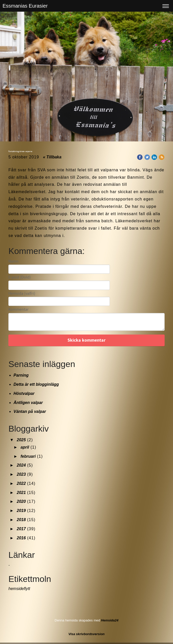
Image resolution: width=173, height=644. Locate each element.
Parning (21, 375)
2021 (21, 493)
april (25, 447)
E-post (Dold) (20, 277)
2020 (21, 501)
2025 (21, 440)
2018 (21, 520)
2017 (21, 529)
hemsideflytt (19, 589)
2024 (21, 465)
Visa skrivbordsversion (87, 634)
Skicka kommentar (86, 340)
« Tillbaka (52, 157)
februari (28, 456)
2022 (21, 483)
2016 (21, 538)
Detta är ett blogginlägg (36, 384)
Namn (13, 261)
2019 (21, 511)
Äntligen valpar (28, 403)
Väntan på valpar (30, 411)
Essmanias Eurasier (25, 6)
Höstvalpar (24, 393)
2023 (21, 474)
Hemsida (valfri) (22, 294)
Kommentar (19, 310)
